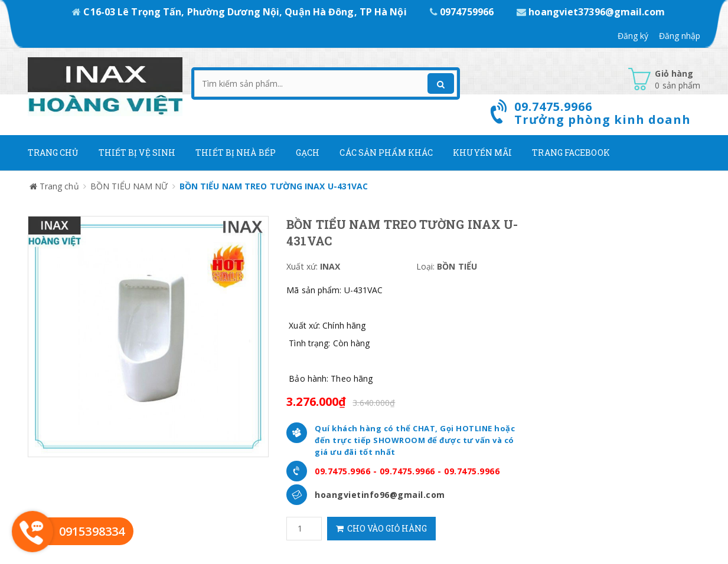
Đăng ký (633, 36)
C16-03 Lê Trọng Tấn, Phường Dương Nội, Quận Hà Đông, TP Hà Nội (241, 12)
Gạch (308, 153)
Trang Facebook (571, 153)
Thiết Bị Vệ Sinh (137, 153)
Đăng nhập (680, 36)
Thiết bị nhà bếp (236, 153)
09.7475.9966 (342, 471)
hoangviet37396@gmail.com (591, 12)
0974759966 (463, 12)
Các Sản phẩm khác (386, 153)
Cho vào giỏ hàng (381, 528)
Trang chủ (53, 153)
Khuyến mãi (482, 153)
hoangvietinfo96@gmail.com (380, 495)
